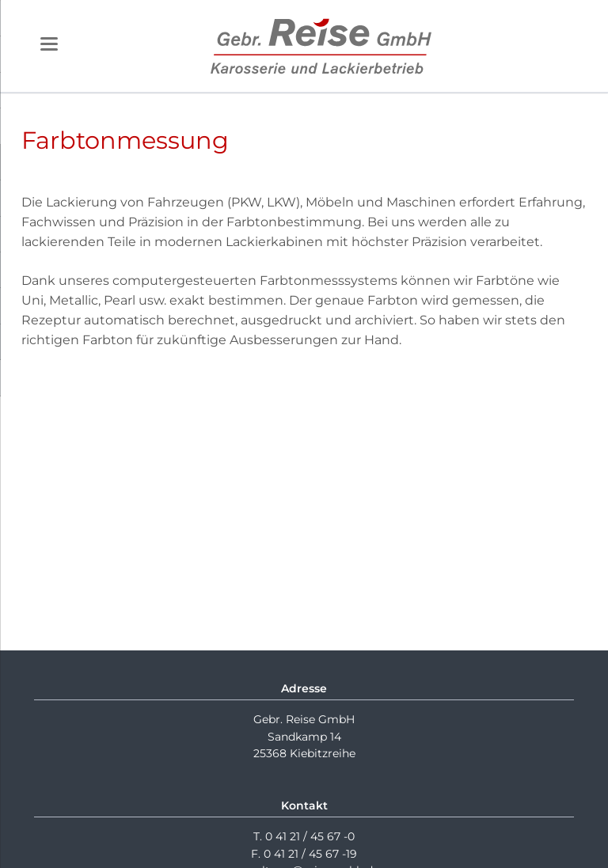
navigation (49, 44)
